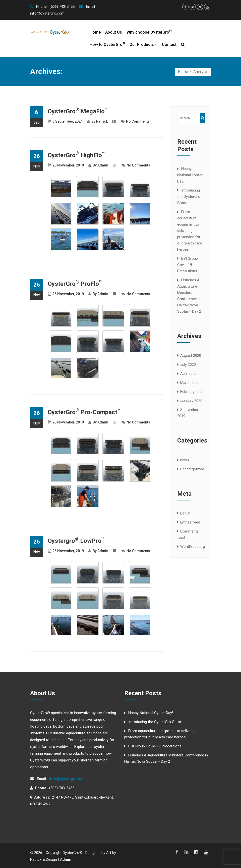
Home (95, 32)
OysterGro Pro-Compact (84, 412)
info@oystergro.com (67, 779)
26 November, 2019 (68, 165)
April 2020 (188, 374)
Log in (185, 513)
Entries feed (190, 522)
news (185, 460)
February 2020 (192, 392)
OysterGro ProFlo (75, 284)
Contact (169, 45)
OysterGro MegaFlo (78, 111)
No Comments (138, 121)
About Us (114, 32)
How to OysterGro (107, 44)
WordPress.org (193, 547)
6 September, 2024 (68, 121)
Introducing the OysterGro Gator (189, 197)
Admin (103, 165)
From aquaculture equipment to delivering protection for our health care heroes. (190, 231)
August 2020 (191, 356)
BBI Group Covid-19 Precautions (188, 265)
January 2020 (191, 401)
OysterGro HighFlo (76, 155)
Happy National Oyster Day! (190, 175)
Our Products (145, 45)
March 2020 (190, 383)
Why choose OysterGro (149, 32)
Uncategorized (192, 469)
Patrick (102, 121)
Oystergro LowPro (76, 541)
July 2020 (188, 365)
